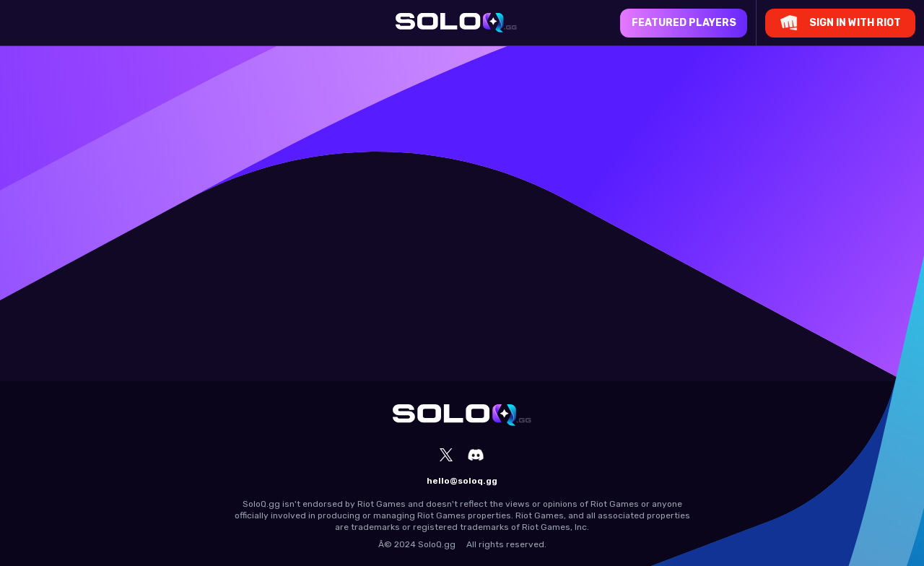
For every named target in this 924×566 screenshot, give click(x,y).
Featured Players (684, 23)
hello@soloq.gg (462, 481)
